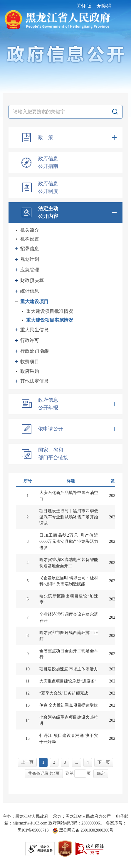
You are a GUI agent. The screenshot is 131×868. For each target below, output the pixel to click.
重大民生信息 (34, 330)
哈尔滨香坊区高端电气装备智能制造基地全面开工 (69, 563)
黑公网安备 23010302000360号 (83, 830)
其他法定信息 (34, 381)
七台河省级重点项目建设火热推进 (69, 720)
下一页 (104, 762)
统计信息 (30, 291)
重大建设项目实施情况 (50, 320)
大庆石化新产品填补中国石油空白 (69, 496)
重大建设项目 (34, 302)
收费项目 (30, 362)
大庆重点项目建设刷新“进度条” (68, 681)
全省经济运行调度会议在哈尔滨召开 (69, 617)
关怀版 (84, 6)
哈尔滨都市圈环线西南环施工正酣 (69, 636)
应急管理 (30, 270)
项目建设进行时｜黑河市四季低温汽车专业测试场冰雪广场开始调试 (69, 517)
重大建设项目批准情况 (50, 311)
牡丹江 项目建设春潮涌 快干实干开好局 (69, 739)
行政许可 (30, 340)
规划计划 (30, 259)
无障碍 (104, 6)
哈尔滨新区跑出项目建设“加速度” (69, 599)
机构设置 (30, 239)
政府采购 (30, 371)
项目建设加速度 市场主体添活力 (69, 669)
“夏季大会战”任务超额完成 (64, 693)
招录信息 (30, 249)
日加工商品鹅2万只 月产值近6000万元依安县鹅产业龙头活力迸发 (69, 541)
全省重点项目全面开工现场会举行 (69, 654)
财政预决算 (32, 280)
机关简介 (30, 230)
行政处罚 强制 (35, 351)
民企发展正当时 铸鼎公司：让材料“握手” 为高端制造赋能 (69, 581)
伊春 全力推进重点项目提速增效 (69, 705)
